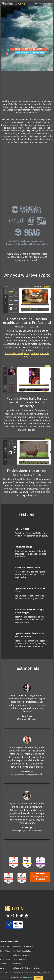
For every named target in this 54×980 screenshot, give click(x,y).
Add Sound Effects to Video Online (26, 968)
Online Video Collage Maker (23, 947)
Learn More (27, 978)
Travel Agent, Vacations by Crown (27, 831)
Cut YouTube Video (20, 960)
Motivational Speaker (27, 719)
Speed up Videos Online (22, 951)
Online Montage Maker (21, 955)
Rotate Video (18, 964)
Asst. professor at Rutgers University (27, 774)
